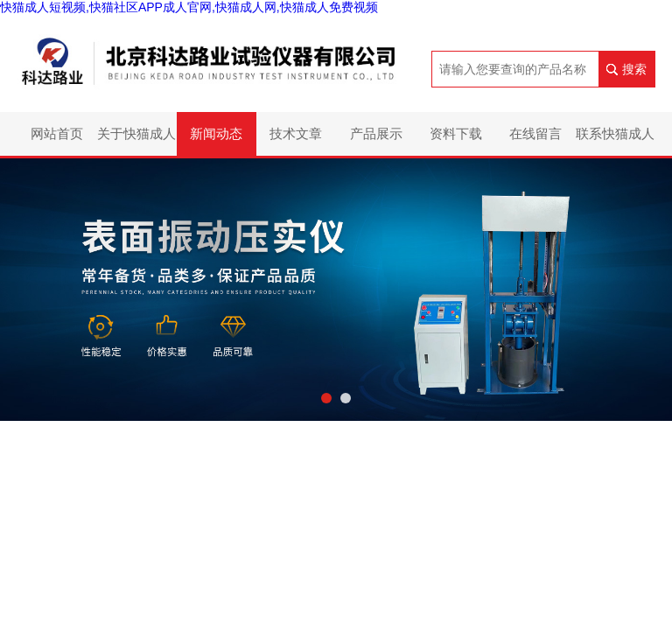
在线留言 (535, 133)
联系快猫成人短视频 (615, 141)
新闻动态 (216, 133)
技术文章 (296, 133)
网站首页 (57, 133)
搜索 (634, 69)
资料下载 (456, 133)
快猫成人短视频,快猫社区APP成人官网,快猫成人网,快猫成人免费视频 (189, 7)
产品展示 (376, 133)
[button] (326, 398)
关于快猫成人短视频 (136, 141)
